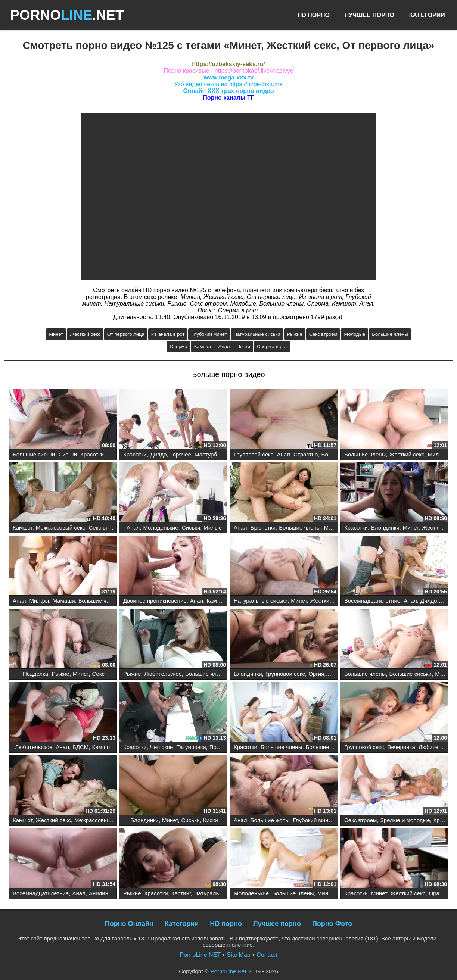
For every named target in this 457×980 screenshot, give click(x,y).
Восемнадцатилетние (372, 601)
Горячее (181, 454)
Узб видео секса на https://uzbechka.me (228, 84)
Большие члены (390, 334)
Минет (56, 334)
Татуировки (191, 747)
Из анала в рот (168, 334)
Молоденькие (161, 528)
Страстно (306, 454)
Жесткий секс (85, 334)
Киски (211, 820)
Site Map (239, 955)
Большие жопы (270, 820)
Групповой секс (254, 454)
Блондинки (385, 528)
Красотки (92, 454)
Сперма (179, 347)
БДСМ (80, 747)
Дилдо (158, 454)
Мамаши (63, 601)
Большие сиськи (34, 454)
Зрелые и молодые (405, 820)
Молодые (355, 334)
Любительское (163, 674)
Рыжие (295, 334)
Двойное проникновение (155, 601)
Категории (427, 15)
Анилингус (102, 893)
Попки (243, 347)
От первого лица (126, 334)
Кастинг (181, 893)
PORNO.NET (67, 15)
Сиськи (68, 454)
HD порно (226, 924)
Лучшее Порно (369, 15)
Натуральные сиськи (257, 334)
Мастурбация (212, 454)
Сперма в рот (272, 347)
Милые (213, 528)
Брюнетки (263, 528)
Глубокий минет (209, 334)
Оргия (316, 674)
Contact (267, 955)
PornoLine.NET (200, 955)
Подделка (35, 674)
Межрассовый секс (60, 528)
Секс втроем (323, 334)
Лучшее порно (277, 924)
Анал (224, 347)
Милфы (438, 454)
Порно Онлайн (129, 924)
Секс (98, 674)
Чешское (161, 747)
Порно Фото (332, 924)
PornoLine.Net (228, 971)
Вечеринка (401, 747)
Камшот (203, 347)
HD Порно (314, 15)
